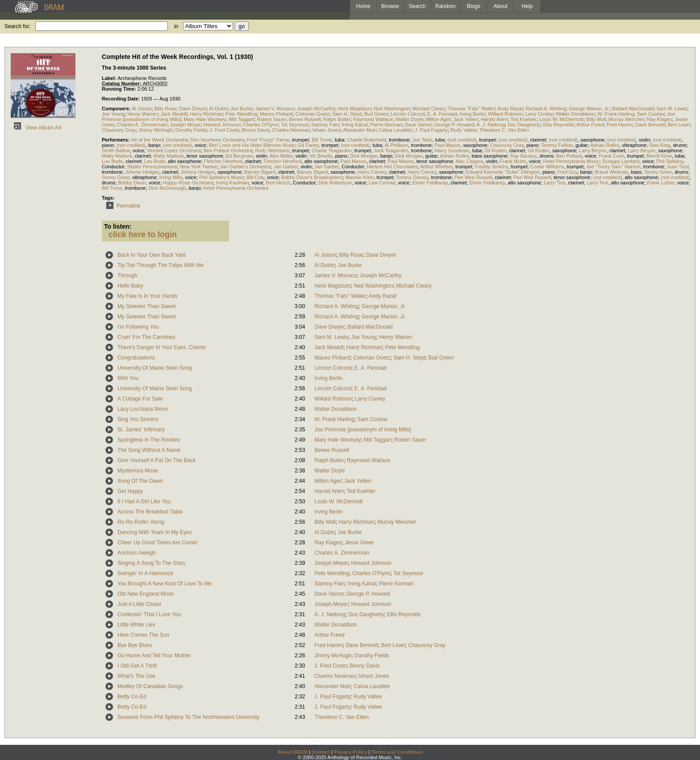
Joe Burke (242, 109)
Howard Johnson (222, 125)
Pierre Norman (386, 125)
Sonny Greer (658, 172)
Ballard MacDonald (633, 109)
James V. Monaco (275, 109)
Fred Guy (567, 172)
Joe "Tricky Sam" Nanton (613, 167)
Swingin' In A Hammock (145, 573)
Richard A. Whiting (546, 109)
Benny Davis (256, 130)
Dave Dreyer (193, 109)
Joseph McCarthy (316, 109)
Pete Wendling (241, 114)
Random (445, 6)
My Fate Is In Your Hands (148, 296)
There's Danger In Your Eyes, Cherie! (162, 347)
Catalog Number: (122, 84)
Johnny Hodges (142, 172)
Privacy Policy (351, 752)
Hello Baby (130, 286)
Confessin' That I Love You (149, 614)
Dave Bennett (650, 125)
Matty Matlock (117, 156)
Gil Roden (495, 150)
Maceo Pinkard (276, 114)
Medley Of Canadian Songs (150, 686)
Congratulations (136, 358)
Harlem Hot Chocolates (392, 167)
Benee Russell (305, 119)
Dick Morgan (364, 156)
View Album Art (36, 128)
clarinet (538, 140)
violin (644, 140)
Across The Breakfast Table (150, 512)
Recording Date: (121, 99)
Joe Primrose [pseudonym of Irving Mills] (362, 430)
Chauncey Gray (119, 130)
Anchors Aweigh (137, 553)
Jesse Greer (359, 543)
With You (128, 378)
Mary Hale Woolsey (205, 119)
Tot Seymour (295, 125)
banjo (154, 145)
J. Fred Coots (225, 130)
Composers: (117, 109)
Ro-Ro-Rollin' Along (141, 522)
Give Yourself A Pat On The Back (156, 460)
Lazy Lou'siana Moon (143, 409)
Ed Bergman (240, 156)
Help (527, 6)
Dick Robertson (335, 183)
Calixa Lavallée (395, 130)
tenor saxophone (205, 156)
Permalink (122, 206)
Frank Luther (661, 183)
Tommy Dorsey (412, 177)
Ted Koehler (523, 119)
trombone (399, 140)
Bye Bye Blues (135, 645)
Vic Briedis (321, 156)
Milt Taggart (242, 119)
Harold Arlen (494, 119)
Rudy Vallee (464, 130)
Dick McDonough (167, 188)
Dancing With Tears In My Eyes (155, 532)
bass (636, 172)
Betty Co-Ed (132, 697)
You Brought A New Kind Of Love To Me (165, 584)
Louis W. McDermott (561, 119)
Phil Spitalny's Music (221, 177)
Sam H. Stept (347, 114)
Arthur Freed (590, 125)
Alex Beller (281, 156)
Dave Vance (418, 125)
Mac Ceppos (470, 161)
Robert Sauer (271, 119)
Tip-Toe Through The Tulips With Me (160, 265)
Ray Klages (659, 119)
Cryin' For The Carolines (146, 337)
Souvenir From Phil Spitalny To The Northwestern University (188, 717)
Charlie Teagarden (332, 150)
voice (200, 145)
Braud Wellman (611, 172)
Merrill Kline (659, 156)
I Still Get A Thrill (137, 666)
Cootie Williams (547, 167)
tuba (340, 140)
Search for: (18, 26)
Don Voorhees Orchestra (217, 140)
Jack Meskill (174, 114)
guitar (582, 145)
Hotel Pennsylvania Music (571, 161)
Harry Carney (372, 172)
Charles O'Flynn (261, 125)
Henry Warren (143, 114)
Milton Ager (438, 119)
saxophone (592, 140)
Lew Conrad (382, 183)
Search (417, 6)
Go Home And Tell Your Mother (154, 656)
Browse (390, 6)
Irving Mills (171, 177)
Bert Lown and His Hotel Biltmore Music (252, 145)
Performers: (116, 140)
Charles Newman (291, 130)
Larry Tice (554, 183)
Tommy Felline (557, 145)
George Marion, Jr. (589, 109)
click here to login (143, 234)
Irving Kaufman (233, 183)
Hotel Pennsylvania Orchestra (236, 188)
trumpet (300, 140)
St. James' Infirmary (141, 430)
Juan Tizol (678, 167)
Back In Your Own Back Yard (152, 255)
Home (363, 6)
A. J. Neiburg (491, 125)
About (500, 6)
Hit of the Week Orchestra (159, 140)
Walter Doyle (410, 119)
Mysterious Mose (138, 471)
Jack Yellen (466, 119)
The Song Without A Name (149, 450)
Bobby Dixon (132, 183)
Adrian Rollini (605, 145)
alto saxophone (185, 161)
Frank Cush (612, 156)
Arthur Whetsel (436, 167)
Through (127, 276)
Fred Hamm (620, 125)
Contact (321, 752)
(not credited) (462, 140)
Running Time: (120, 89)
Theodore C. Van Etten (504, 130)
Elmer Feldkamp (430, 183)
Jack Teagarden (391, 150)
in (176, 26)
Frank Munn (513, 161)
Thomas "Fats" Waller (471, 109)
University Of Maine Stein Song (155, 368)
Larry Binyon (593, 150)
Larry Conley (539, 114)
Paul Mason (447, 145)
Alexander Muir (359, 130)
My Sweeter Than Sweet (147, 306)
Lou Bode (112, 161)
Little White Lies (136, 625)
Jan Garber (286, 167)
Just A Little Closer (140, 604)
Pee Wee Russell (473, 177)
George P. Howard (454, 125)
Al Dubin (218, 109)
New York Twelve (199, 167)
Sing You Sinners (138, 419)
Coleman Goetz (312, 114)
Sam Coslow (650, 114)
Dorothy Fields (191, 130)
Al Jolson (142, 109)
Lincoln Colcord (408, 114)
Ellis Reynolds (558, 125)
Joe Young (113, 114)
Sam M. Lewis (672, 109)
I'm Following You (138, 327)
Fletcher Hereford (223, 161)
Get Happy (130, 491)
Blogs (474, 6)
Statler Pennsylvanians (152, 167)
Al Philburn (396, 145)
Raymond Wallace (373, 119)
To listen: (118, 226)
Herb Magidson (355, 109)
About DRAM (292, 752)
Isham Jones (326, 130)
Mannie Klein (360, 177)
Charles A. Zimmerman (142, 125)
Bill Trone (322, 140)
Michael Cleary (429, 109)
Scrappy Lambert (621, 161)
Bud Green (376, 114)
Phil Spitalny (670, 161)
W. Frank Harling (616, 114)
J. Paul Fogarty (431, 130)
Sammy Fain (325, 125)
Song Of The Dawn (140, 481)
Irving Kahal (354, 125)
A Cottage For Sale (140, 399)
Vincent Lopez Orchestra (174, 150)
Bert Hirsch (278, 183)
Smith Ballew (116, 150)
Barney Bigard (260, 172)
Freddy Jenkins (491, 167)
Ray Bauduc (524, 156)
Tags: (108, 198)
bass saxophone (490, 156)
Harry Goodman (452, 150)
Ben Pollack (569, 156)
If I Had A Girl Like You (144, 501)
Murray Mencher (626, 119)
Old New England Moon (146, 594)
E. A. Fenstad (442, 114)
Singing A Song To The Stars (151, 563)
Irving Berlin (472, 114)
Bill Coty (255, 177)
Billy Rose (165, 109)
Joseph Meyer (185, 125)
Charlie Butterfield (366, 140)
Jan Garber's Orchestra (246, 167)
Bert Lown (679, 125)
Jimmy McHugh (156, 130)
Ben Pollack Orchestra (228, 150)
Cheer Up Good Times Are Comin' (158, 543)
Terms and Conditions (397, 752)
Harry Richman (206, 114)
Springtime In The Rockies (149, 440)
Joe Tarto (423, 140)
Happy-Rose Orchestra (188, 183)
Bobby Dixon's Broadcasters (312, 177)
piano (108, 145)
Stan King (660, 145)
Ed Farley (308, 145)
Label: (110, 78)
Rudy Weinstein (272, 150)
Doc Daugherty (524, 125)
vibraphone (634, 145)
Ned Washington (392, 109)
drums (680, 145)
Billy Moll (596, 119)
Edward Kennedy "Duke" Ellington (503, 172)
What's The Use (136, 676)
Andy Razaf (510, 109)
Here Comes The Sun (143, 635)
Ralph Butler (337, 119)
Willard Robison (505, 114)
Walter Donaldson (575, 114)
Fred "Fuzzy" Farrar (268, 140)
